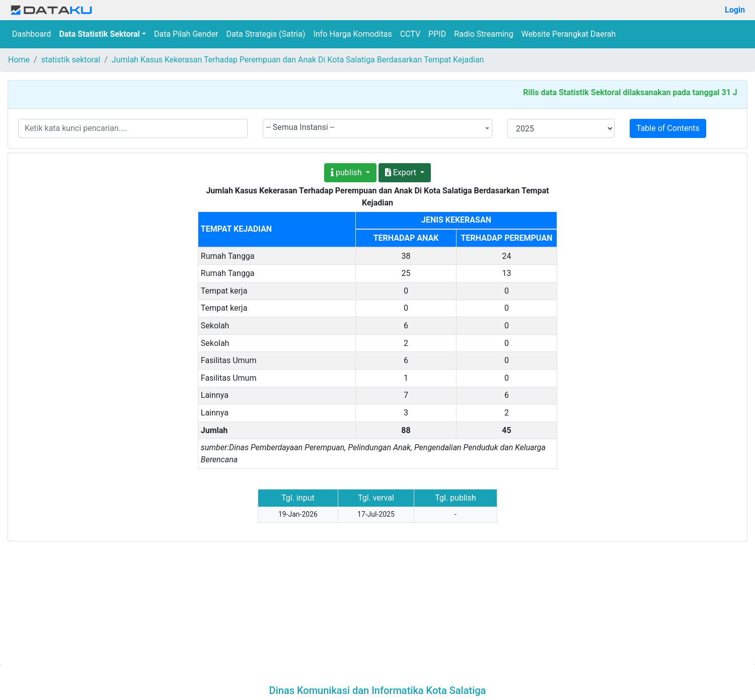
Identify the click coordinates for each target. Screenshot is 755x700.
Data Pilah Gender (186, 34)
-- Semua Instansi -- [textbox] (300, 127)
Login (735, 10)
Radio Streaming (484, 34)
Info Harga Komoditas (353, 34)
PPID (437, 34)
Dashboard (31, 34)
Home (19, 60)
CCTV (410, 34)
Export (402, 172)
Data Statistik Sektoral (99, 34)
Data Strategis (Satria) (266, 34)
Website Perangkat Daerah (569, 34)
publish (347, 172)
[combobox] (377, 128)
